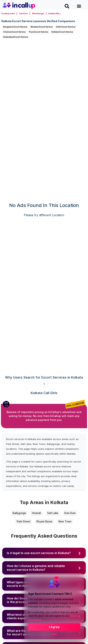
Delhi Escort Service (66, 27)
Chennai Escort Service (14, 32)
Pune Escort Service (39, 32)
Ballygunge (19, 513)
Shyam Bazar (44, 521)
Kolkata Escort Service (62, 32)
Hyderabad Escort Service (16, 37)
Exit (54, 634)
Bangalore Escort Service (15, 27)
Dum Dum (70, 513)
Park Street (24, 521)
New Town (65, 521)
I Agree (54, 627)
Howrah (37, 513)
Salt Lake (53, 513)
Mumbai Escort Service (42, 27)
